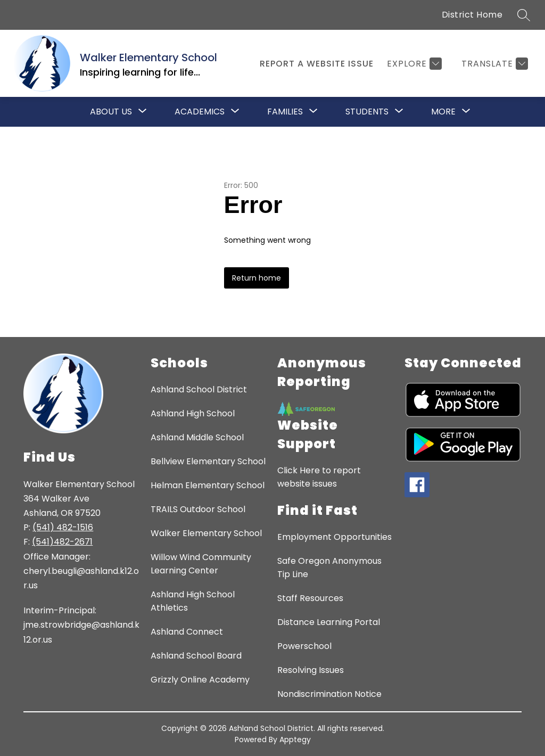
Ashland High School (193, 413)
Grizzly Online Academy (200, 680)
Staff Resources (310, 598)
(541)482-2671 (62, 542)
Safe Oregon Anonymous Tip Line (329, 568)
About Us (111, 112)
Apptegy (295, 739)
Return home (257, 278)
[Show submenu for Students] (367, 112)
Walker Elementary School (206, 533)
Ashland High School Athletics (193, 601)
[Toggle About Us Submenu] (143, 112)
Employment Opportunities (335, 537)
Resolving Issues (311, 670)
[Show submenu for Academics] (200, 112)
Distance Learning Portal (329, 622)
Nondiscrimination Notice (329, 694)
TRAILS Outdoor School (198, 509)
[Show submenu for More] (443, 112)
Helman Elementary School (208, 485)
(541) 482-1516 (63, 527)
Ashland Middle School (197, 437)
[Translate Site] (493, 64)
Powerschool (304, 646)
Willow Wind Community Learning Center (201, 564)
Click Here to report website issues (319, 477)
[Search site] (524, 15)
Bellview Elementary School (208, 461)
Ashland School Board (196, 656)
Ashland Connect (187, 632)
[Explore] (413, 64)
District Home (472, 15)
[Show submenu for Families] (285, 112)
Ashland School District (199, 389)
